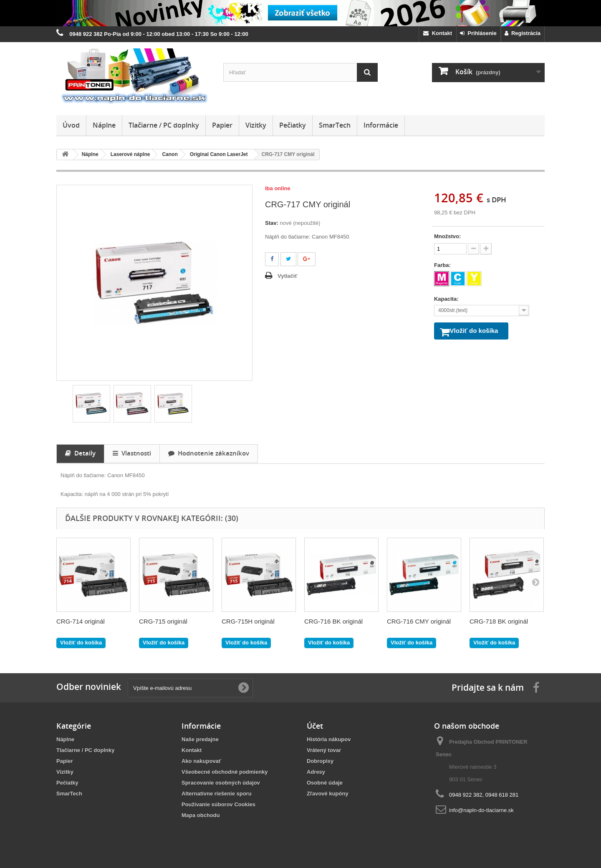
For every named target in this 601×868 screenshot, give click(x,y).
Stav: (272, 223)
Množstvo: (447, 236)
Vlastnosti (132, 453)
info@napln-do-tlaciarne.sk (481, 810)
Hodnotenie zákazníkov (209, 453)
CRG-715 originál (163, 621)
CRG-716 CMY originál (419, 621)
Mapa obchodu (201, 815)
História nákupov (329, 739)
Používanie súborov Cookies (218, 804)
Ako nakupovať (201, 761)
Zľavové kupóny (328, 794)
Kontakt (438, 33)
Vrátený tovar (324, 750)
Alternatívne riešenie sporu (217, 794)
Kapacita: (447, 299)
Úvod (71, 125)
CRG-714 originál (81, 621)
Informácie (381, 125)
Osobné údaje (325, 783)
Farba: (443, 265)
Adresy (316, 772)
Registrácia (523, 33)
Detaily (80, 453)
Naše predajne (200, 739)
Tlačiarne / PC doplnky (164, 125)
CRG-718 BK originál (499, 621)
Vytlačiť (288, 276)
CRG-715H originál (248, 621)
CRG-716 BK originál (333, 621)
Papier (222, 125)
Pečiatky (293, 125)
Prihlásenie (478, 33)
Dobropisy (320, 761)
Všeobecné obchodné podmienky (225, 772)
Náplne (104, 125)
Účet (315, 726)
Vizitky (256, 125)
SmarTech (335, 125)
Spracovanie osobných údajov (221, 783)
